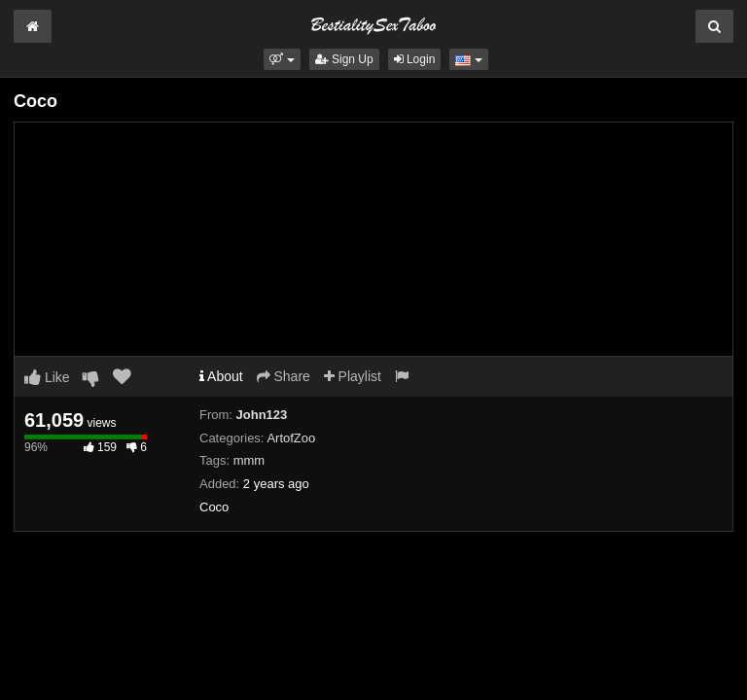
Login (415, 59)
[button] (282, 59)
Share (284, 376)
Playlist (353, 376)
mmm (249, 460)
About (221, 376)
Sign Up (344, 59)
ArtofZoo (291, 438)
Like (47, 377)
